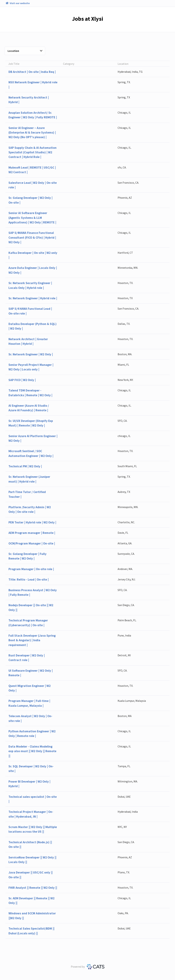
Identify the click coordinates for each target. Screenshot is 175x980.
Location (25, 51)
